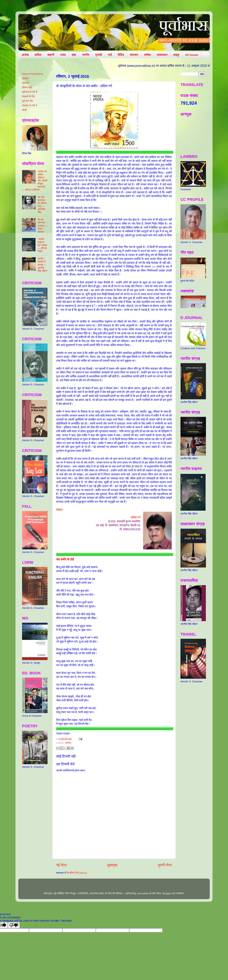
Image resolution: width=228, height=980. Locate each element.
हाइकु (176, 55)
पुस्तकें (99, 55)
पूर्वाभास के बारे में (30, 92)
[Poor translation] (14, 925)
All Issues (192, 55)
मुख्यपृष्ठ (112, 865)
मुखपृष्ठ (25, 78)
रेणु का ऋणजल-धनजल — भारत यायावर (42, 226)
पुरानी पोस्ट (165, 865)
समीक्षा (148, 55)
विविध (121, 55)
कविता (38, 55)
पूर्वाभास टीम (27, 101)
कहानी (51, 55)
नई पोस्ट (61, 865)
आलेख (25, 55)
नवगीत (86, 55)
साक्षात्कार (162, 55)
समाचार (134, 55)
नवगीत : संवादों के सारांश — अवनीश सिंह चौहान (42, 265)
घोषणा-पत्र (27, 87)
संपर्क (25, 110)
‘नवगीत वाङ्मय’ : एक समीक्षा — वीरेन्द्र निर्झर (42, 245)
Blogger (167, 893)
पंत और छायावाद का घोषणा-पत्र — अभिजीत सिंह (42, 205)
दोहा (74, 55)
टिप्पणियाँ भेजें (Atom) (77, 873)
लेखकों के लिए (28, 96)
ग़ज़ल (63, 55)
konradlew (143, 893)
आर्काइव (26, 83)
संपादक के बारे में (30, 105)
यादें (110, 55)
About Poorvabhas (33, 74)
